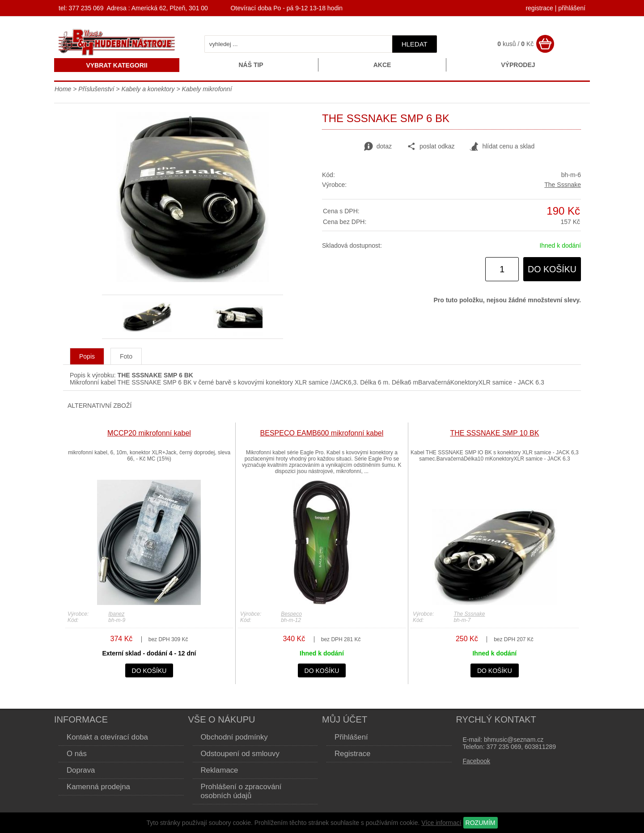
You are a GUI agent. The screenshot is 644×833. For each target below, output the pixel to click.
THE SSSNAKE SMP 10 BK (494, 433)
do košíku (552, 269)
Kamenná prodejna (98, 787)
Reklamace (220, 770)
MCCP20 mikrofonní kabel (149, 433)
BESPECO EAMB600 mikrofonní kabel (322, 433)
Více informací (441, 823)
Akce (382, 65)
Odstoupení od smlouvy (240, 754)
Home (63, 89)
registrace (539, 8)
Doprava (81, 770)
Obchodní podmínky (234, 737)
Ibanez (116, 614)
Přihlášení (351, 737)
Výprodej (518, 65)
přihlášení (572, 8)
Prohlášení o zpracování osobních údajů (241, 791)
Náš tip (251, 65)
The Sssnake (563, 185)
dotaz (378, 147)
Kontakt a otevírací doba (107, 737)
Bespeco (291, 614)
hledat (415, 44)
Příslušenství (97, 89)
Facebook (477, 761)
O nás (77, 754)
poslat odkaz (431, 147)
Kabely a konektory (148, 89)
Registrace (352, 754)
